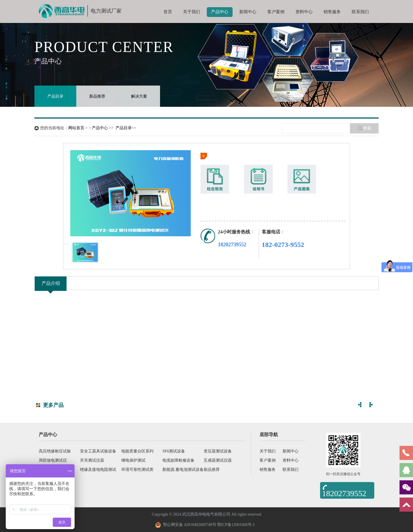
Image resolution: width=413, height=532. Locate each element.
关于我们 (192, 12)
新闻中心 (248, 12)
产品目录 (55, 96)
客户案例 (276, 12)
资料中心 (304, 12)
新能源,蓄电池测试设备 (183, 470)
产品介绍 (51, 283)
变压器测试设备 (218, 451)
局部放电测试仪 (53, 460)
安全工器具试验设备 (98, 451)
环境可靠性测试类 (137, 470)
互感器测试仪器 (218, 460)
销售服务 (332, 12)
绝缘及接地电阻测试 (98, 470)
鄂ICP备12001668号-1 (236, 525)
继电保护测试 (133, 460)
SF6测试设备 (174, 451)
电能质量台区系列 (137, 451)
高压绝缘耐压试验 (55, 451)
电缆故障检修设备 (178, 460)
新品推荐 (97, 96)
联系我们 (360, 12)
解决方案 (139, 96)
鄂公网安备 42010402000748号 (186, 525)
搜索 (364, 128)
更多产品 (53, 405)
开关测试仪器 (92, 460)
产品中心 (220, 12)
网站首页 (76, 128)
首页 (168, 12)
